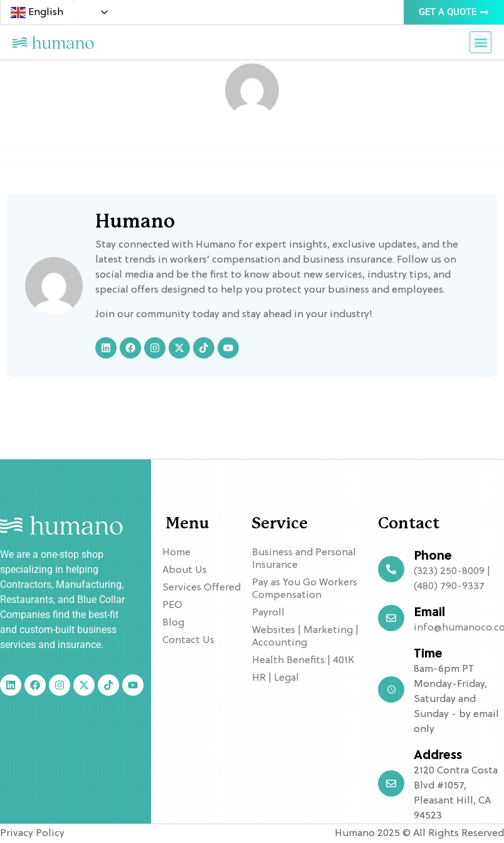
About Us (185, 570)
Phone (433, 557)
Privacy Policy (32, 834)
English (37, 13)
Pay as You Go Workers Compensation (305, 589)
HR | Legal (276, 678)
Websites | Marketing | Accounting (305, 637)
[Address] (391, 783)
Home (176, 553)
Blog (173, 623)
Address (438, 756)
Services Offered (202, 588)
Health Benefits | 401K (303, 661)
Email (429, 613)
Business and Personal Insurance (304, 559)
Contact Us (188, 641)
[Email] (391, 618)
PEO (172, 605)
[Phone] (391, 569)
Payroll (268, 613)
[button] (480, 42)
